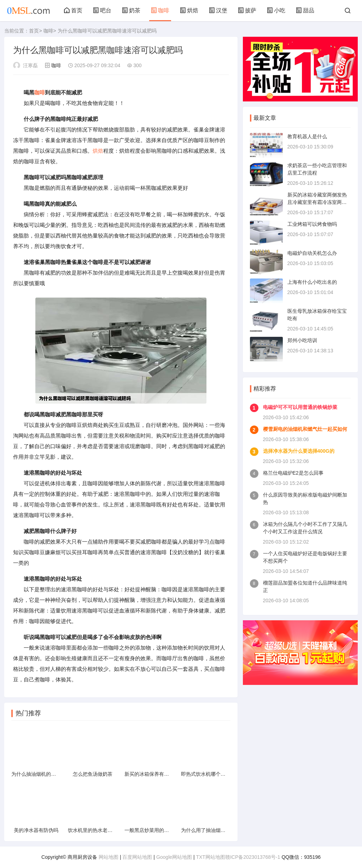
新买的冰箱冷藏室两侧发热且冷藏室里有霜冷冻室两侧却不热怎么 (317, 202)
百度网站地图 (137, 857)
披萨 (247, 10)
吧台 (102, 10)
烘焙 (189, 10)
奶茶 (131, 10)
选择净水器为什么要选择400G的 (299, 451)
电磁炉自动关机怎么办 (312, 253)
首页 (73, 10)
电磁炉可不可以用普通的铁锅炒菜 (300, 407)
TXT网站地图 (210, 857)
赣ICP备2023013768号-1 (253, 857)
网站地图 (109, 857)
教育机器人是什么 (307, 136)
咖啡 (160, 10)
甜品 (305, 10)
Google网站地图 (174, 857)
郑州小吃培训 (302, 340)
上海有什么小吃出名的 (312, 282)
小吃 (276, 10)
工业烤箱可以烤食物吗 (312, 224)
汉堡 (218, 10)
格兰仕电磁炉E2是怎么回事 (293, 473)
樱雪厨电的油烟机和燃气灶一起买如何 (305, 429)
